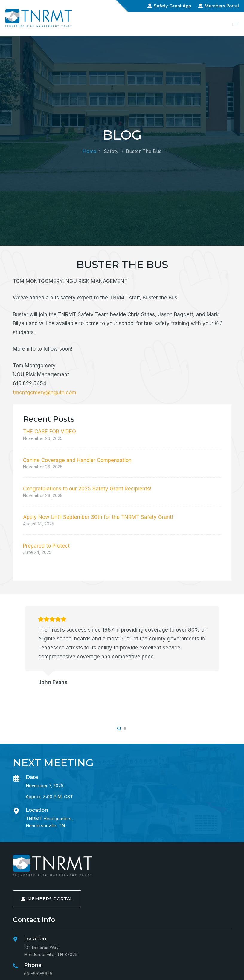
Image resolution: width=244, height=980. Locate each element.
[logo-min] (52, 865)
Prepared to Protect (46, 546)
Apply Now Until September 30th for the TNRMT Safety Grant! (98, 517)
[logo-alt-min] (38, 18)
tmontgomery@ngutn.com (45, 392)
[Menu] (235, 24)
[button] (119, 728)
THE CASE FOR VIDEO (49, 432)
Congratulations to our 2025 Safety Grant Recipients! (87, 489)
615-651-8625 (38, 974)
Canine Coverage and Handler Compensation (77, 460)
